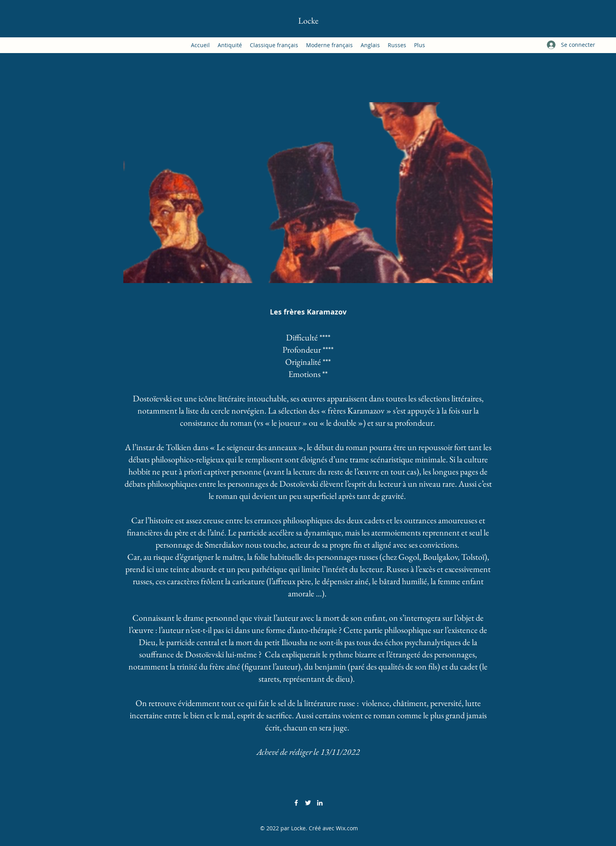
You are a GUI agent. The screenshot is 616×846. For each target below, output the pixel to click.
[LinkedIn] (320, 803)
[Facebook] (296, 803)
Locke (308, 21)
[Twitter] (308, 803)
